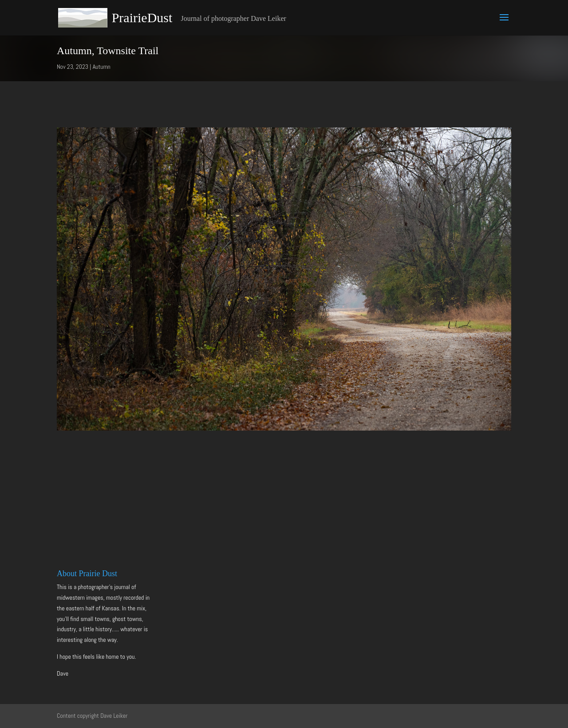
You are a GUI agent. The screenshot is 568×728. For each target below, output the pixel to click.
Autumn (102, 67)
